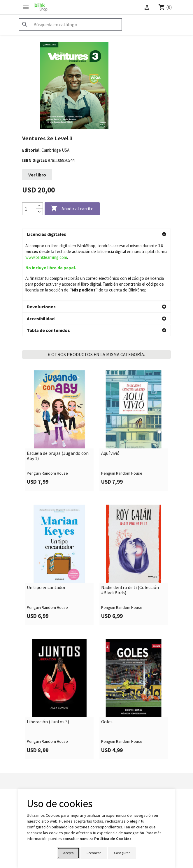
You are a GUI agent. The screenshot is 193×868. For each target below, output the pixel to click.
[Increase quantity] (39, 206)
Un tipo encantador (46, 527)
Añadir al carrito (72, 209)
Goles (107, 661)
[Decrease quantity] (39, 212)
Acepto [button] (68, 853)
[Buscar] (70, 24)
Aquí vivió (110, 393)
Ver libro (37, 175)
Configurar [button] (122, 853)
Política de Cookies (113, 839)
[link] (59, 370)
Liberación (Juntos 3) (48, 661)
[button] (96, 234)
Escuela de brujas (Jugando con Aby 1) (58, 395)
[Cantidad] (29, 209)
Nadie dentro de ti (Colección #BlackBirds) (130, 529)
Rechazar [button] (94, 853)
